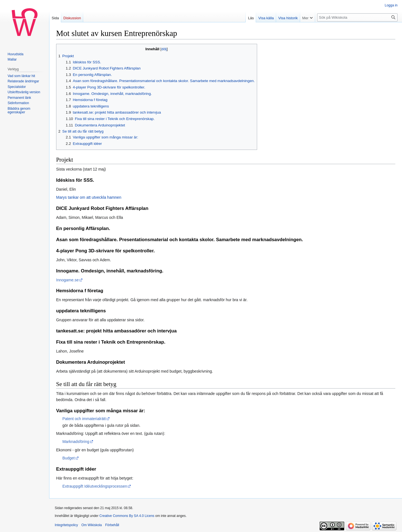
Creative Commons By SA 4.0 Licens (127, 516)
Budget (68, 458)
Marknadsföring (76, 442)
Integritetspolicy (66, 525)
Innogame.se (67, 280)
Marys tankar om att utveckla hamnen (89, 197)
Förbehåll (112, 525)
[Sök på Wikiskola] (357, 17)
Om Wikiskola (91, 525)
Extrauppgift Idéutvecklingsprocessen (95, 486)
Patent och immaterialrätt (84, 419)
